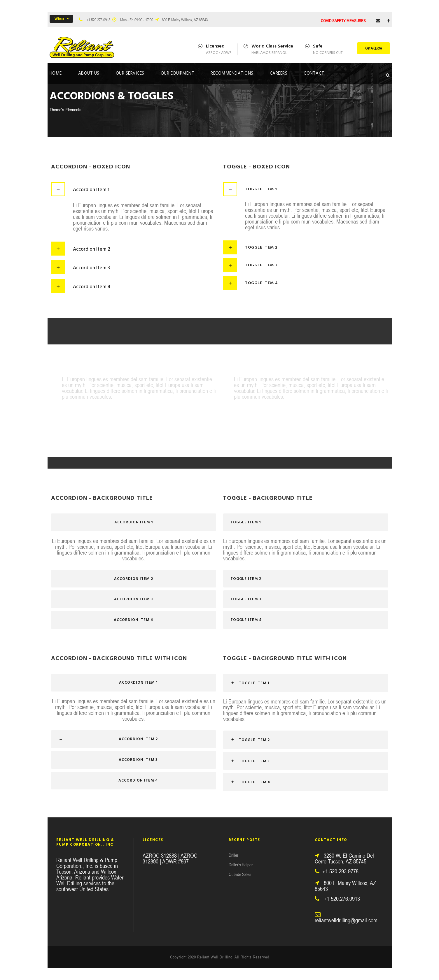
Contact (314, 73)
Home (56, 73)
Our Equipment (178, 73)
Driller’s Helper (241, 865)
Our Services (130, 73)
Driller (234, 855)
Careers (279, 73)
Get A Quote (374, 48)
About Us (89, 73)
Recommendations (232, 73)
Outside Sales (240, 874)
